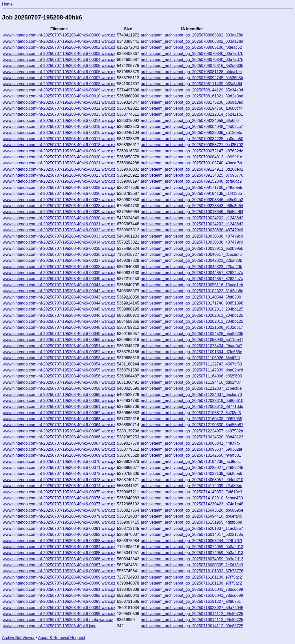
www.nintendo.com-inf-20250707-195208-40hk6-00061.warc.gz (59, 407)
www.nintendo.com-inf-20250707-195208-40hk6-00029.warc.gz (59, 212)
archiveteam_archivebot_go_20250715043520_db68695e (192, 510)
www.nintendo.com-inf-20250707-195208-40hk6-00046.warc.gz (59, 315)
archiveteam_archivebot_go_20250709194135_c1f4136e (191, 193)
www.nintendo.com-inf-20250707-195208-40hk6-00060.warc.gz (59, 401)
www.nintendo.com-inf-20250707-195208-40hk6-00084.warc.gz (59, 547)
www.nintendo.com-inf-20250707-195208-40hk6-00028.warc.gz (59, 206)
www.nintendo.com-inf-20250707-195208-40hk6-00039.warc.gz (59, 273)
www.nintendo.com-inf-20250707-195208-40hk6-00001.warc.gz (59, 41)
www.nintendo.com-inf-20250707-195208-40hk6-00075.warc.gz (59, 492)
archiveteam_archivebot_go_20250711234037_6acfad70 (191, 395)
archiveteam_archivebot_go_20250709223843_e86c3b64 (192, 206)
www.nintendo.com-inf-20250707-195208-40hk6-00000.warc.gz (59, 35)
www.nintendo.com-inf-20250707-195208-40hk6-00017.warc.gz (59, 139)
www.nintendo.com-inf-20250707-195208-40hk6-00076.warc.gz (59, 498)
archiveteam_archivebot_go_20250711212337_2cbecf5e (191, 388)
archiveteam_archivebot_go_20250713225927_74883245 (192, 468)
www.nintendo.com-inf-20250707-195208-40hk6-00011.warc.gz (59, 102)
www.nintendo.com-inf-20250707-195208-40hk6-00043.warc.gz (59, 297)
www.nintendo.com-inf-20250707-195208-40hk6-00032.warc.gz (59, 230)
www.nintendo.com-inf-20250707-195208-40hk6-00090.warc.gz (59, 583)
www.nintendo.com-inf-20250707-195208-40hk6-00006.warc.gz (59, 72)
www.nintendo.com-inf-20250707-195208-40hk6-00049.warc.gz (59, 334)
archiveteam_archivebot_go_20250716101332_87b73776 (192, 571)
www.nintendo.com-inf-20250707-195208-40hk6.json (49, 626)
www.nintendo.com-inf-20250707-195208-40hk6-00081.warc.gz (59, 528)
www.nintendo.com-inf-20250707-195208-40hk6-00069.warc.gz (59, 455)
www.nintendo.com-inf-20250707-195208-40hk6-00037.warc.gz (59, 260)
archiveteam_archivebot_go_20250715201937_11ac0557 (192, 528)
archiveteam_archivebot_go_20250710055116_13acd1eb (192, 285)
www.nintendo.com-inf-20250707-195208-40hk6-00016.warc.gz (59, 133)
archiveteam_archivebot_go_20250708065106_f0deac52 (191, 47)
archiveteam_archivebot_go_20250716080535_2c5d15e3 (192, 565)
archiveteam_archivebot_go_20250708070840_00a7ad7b (192, 54)
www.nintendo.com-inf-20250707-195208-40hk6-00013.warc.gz (59, 114)
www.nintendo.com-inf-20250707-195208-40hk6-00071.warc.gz (59, 468)
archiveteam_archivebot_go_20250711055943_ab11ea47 (192, 340)
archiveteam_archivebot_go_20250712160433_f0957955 (191, 419)
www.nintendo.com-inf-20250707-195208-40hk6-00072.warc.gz (59, 474)
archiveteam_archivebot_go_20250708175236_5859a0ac (192, 102)
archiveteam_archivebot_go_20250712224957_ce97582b (192, 431)
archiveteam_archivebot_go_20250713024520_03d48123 (192, 437)
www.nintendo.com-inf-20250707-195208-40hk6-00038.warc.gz (59, 267)
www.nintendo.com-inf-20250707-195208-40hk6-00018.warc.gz (59, 145)
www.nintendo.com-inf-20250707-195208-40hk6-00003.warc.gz (59, 54)
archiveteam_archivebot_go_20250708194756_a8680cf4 (191, 108)
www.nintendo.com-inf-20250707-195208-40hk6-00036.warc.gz (59, 254)
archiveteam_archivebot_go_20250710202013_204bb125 (192, 309)
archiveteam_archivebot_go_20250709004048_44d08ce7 (192, 127)
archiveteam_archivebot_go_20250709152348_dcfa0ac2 (191, 181)
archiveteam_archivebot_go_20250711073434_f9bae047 (191, 346)
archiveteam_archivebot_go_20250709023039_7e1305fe (191, 133)
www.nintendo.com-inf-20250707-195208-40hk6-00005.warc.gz (59, 66)
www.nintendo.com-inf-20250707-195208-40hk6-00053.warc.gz (59, 358)
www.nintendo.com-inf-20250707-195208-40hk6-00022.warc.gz (59, 169)
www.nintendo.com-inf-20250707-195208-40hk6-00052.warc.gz (59, 352)
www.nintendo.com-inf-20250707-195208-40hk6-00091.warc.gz (59, 589)
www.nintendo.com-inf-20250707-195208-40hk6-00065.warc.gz (59, 431)
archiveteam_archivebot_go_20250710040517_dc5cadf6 (191, 254)
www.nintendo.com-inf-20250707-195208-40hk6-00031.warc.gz (59, 224)
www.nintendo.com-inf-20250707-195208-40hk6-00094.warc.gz (59, 608)
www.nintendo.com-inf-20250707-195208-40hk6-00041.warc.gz (59, 285)
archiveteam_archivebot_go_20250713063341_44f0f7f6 (190, 443)
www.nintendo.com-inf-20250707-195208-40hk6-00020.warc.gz (59, 157)
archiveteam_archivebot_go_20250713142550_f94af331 (191, 455)
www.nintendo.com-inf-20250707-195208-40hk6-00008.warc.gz (59, 84)
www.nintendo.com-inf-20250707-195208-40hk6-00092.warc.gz (59, 595)
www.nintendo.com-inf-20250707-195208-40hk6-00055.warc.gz (59, 370)
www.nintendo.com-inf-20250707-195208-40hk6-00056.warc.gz (59, 376)
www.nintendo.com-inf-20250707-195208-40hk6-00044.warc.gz (59, 303)
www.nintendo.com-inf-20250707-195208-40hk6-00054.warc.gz (59, 364)
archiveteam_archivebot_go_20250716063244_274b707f (191, 541)
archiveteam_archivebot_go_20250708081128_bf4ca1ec (191, 72)
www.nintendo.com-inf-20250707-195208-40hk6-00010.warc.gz (59, 96)
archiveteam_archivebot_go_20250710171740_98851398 (192, 303)
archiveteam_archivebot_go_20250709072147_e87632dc (192, 151)
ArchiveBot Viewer (18, 638)
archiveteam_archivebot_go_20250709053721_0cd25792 (192, 145)
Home (7, 4)
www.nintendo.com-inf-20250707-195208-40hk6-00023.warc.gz (59, 175)
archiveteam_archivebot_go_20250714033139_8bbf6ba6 (191, 474)
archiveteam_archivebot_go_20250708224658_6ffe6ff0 (190, 121)
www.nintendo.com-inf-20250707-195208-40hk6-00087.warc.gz (59, 565)
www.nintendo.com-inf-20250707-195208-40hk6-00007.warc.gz (59, 78)
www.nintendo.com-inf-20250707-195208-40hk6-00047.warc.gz (59, 321)
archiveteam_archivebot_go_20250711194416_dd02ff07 (191, 382)
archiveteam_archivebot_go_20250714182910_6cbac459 (192, 498)
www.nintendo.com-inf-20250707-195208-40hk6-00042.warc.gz (59, 291)
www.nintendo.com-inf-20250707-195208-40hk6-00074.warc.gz (59, 486)
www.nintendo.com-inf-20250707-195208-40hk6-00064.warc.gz (59, 425)
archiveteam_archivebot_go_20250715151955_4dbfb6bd (191, 522)
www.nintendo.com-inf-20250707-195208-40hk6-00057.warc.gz (59, 382)
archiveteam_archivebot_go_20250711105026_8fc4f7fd (190, 358)
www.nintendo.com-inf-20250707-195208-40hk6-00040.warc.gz (59, 279)
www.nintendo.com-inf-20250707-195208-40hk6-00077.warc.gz (59, 504)
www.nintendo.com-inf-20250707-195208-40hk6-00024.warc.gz (59, 181)
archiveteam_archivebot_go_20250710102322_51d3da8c (192, 291)
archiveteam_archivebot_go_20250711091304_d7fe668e (191, 352)
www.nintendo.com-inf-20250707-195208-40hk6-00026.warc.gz (59, 193)
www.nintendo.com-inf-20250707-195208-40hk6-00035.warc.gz (59, 248)
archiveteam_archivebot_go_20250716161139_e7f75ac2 (191, 577)
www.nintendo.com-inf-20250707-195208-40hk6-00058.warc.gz (59, 388)
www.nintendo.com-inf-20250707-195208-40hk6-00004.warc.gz (59, 60)
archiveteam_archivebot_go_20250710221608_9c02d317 (192, 327)
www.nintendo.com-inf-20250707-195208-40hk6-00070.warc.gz (59, 462)
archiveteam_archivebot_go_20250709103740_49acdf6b (191, 163)
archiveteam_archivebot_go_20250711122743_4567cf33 (191, 364)
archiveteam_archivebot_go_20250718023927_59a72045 (192, 608)
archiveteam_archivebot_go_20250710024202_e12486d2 (192, 218)
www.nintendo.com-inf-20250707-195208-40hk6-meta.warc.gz (58, 620)
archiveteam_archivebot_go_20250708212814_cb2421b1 (192, 114)
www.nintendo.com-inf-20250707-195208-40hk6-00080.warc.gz (59, 522)
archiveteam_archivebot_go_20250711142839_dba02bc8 (192, 370)
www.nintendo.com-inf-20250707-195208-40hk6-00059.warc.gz (59, 395)
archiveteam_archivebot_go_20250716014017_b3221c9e (192, 534)
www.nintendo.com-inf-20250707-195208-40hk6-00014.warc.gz (59, 121)
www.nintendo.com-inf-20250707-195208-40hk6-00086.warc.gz (59, 559)
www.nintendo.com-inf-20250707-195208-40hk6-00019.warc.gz (59, 151)
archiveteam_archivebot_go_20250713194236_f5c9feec (191, 462)
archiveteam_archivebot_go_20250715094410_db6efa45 (191, 516)
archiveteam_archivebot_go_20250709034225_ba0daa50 (192, 139)
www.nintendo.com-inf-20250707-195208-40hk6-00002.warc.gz (59, 47)
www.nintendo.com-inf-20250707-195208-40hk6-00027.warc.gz (59, 200)
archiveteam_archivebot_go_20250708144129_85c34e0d (192, 90)
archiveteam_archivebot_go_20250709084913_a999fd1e (191, 157)
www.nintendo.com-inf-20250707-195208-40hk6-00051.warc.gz (59, 346)
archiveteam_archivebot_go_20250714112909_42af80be (191, 486)
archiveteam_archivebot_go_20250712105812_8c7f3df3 (191, 413)
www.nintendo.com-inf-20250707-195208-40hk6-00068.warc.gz (59, 449)
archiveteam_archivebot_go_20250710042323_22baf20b (191, 260)
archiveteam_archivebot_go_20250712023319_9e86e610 (192, 401)
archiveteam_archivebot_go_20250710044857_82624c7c (192, 273)
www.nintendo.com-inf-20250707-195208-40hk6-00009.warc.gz (59, 90)
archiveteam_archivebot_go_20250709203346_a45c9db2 (192, 200)
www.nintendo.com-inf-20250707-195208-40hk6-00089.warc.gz (59, 577)
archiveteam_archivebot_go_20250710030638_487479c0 (192, 230)
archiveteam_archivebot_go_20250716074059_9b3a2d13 (192, 547)
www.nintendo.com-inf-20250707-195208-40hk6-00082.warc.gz (59, 534)
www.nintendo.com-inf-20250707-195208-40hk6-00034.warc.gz (59, 242)
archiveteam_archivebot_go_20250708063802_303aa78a (192, 35)
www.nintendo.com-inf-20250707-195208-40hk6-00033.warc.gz (59, 236)
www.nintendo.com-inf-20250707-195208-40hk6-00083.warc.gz (59, 541)
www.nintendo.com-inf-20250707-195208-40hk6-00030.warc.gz (59, 218)
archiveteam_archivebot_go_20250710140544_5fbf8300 (191, 297)
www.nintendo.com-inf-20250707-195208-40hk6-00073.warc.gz (59, 480)
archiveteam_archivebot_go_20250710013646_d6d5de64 (192, 212)
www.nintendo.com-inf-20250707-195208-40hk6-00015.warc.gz (59, 127)
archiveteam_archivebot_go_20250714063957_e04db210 (192, 480)
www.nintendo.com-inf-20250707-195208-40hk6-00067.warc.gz (59, 443)
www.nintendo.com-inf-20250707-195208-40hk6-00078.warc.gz (59, 510)
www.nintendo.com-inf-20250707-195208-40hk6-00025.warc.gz (59, 187)
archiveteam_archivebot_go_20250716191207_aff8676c (191, 601)
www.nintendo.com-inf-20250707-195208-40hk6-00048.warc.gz (59, 327)
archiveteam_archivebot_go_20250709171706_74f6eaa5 (191, 187)
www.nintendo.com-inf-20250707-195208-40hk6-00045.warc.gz (59, 309)
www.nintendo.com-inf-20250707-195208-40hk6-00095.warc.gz (59, 614)
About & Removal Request (62, 638)
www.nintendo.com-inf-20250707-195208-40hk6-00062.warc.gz (59, 413)
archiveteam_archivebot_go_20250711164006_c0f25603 (191, 376)
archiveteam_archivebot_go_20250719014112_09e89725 (192, 614)
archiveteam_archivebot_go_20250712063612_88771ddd (192, 407)
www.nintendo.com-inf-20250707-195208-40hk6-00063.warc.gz (59, 419)
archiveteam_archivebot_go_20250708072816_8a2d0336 (192, 66)
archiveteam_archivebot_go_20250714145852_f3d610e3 (191, 492)
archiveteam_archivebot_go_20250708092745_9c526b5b (192, 78)
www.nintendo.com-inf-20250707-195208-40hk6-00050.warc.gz (59, 340)
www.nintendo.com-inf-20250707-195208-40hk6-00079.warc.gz (59, 516)
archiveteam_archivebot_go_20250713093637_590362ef (191, 449)
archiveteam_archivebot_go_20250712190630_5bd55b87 (192, 425)
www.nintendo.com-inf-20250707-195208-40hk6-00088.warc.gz (59, 571)
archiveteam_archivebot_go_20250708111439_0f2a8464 (191, 84)
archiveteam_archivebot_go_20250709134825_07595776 (192, 175)
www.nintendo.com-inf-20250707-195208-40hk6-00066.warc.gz (59, 437)
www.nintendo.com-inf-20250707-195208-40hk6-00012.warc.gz (59, 108)
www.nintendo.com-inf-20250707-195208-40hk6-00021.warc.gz (59, 163)
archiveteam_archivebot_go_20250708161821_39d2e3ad (192, 96)
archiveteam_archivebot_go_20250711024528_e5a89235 (192, 334)
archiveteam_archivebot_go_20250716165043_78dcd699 (192, 589)
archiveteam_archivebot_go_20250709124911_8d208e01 (192, 169)
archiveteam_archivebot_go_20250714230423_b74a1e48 (192, 504)
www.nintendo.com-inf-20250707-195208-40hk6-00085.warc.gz (59, 553)
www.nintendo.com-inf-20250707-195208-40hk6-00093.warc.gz (59, 601)
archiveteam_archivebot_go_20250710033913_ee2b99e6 (192, 248)
